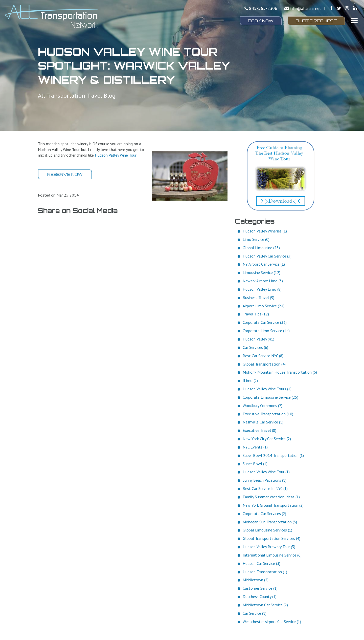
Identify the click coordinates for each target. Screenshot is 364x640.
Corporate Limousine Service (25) (270, 397)
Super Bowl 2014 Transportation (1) (273, 455)
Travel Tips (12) (256, 314)
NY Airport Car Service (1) (264, 264)
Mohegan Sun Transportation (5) (270, 522)
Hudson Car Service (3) (261, 563)
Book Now (261, 21)
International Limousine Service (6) (272, 555)
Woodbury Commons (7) (263, 406)
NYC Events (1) (255, 447)
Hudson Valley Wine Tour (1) (266, 472)
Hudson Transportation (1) (265, 572)
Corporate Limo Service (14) (266, 331)
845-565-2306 (263, 8)
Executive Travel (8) (259, 430)
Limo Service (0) (256, 239)
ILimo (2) (250, 380)
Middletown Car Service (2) (265, 605)
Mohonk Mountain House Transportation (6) (280, 372)
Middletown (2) (256, 580)
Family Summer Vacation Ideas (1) (271, 497)
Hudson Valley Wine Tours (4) (267, 389)
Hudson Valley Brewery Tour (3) (269, 547)
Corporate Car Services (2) (264, 514)
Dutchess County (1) (260, 596)
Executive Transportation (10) (268, 414)
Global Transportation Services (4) (271, 538)
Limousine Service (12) (261, 272)
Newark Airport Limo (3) (263, 281)
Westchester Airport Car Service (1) (272, 622)
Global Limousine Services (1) (267, 530)
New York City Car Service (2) (267, 439)
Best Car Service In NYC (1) (265, 488)
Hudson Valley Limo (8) (262, 289)
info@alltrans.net (305, 8)
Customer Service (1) (260, 588)
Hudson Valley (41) (258, 339)
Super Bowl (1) (255, 464)
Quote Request (316, 21)
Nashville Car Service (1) (263, 422)
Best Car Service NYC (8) (263, 356)
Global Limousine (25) (261, 248)
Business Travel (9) (258, 297)
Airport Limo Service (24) (264, 306)
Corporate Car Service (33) (265, 322)
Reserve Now (65, 174)
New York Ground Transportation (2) (273, 505)
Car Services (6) (255, 347)
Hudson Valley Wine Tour (116, 155)
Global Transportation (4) (264, 364)
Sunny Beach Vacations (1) (265, 480)
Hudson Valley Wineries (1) (265, 231)
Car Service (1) (255, 613)
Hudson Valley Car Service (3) (267, 256)
